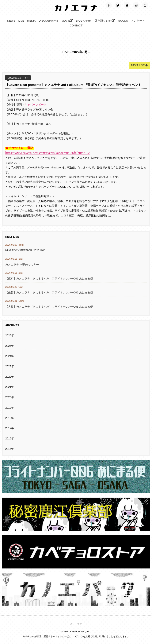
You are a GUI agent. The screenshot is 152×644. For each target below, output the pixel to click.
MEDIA (31, 21)
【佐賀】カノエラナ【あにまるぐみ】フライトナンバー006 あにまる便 (49, 293)
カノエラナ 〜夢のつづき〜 (22, 265)
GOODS (123, 21)
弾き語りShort (105, 21)
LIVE (21, 21)
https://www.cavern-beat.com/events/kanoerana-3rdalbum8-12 (47, 153)
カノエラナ (76, 623)
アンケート (138, 21)
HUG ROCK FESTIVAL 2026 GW (25, 250)
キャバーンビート (35, 105)
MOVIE (67, 21)
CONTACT (76, 26)
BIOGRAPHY (84, 21)
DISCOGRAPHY (48, 21)
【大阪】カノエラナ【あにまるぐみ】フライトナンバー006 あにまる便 (49, 307)
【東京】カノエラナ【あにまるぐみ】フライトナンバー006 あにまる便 (49, 279)
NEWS (11, 21)
